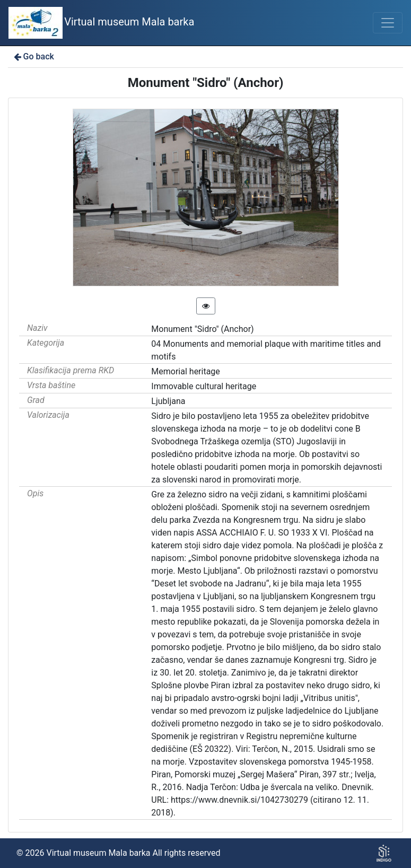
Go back (33, 56)
